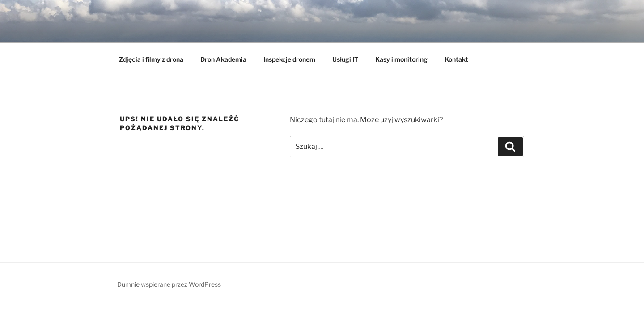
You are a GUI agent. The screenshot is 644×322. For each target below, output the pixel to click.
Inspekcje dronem (289, 59)
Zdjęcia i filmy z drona (151, 59)
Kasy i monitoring (401, 59)
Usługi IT (345, 59)
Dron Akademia (223, 59)
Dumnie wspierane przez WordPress (169, 284)
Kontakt (456, 59)
